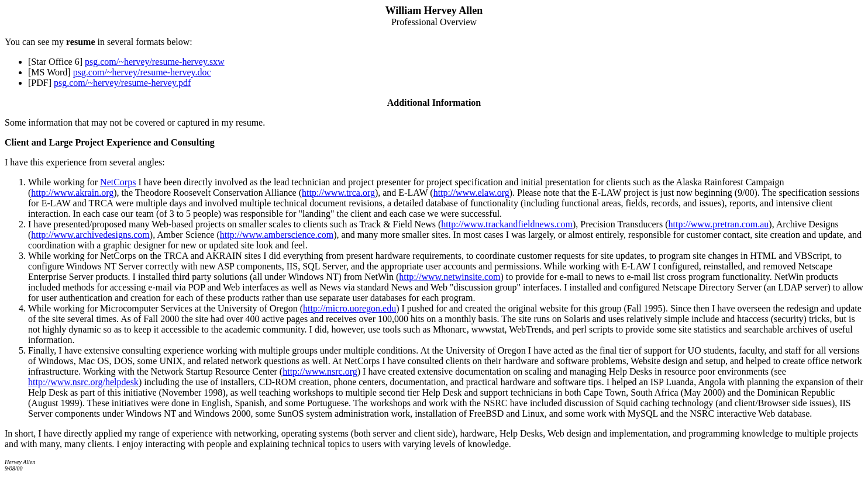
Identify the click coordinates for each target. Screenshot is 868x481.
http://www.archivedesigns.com (90, 235)
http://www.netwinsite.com (449, 277)
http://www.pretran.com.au (718, 224)
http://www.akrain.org (72, 193)
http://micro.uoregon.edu (349, 308)
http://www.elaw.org (471, 193)
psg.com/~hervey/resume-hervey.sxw (155, 62)
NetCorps (118, 182)
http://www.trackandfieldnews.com (507, 224)
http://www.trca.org (338, 193)
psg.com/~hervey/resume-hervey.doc (142, 72)
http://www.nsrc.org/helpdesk (83, 382)
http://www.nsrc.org (320, 371)
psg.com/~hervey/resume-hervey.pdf (122, 83)
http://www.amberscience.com (277, 235)
